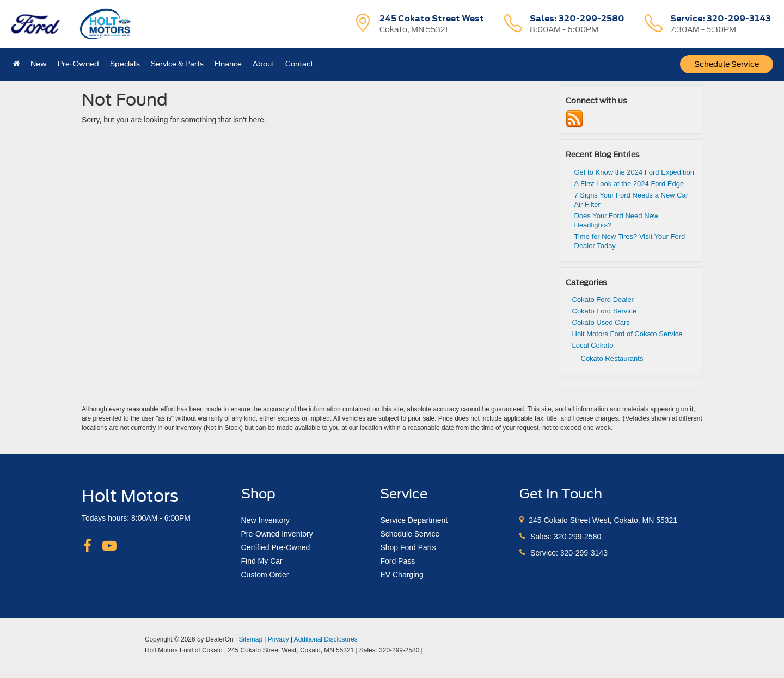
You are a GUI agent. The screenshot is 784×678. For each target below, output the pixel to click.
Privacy (278, 639)
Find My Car (262, 561)
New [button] (39, 64)
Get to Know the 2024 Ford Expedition (634, 172)
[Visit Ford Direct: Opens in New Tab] (428, 650)
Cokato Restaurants (612, 358)
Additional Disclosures (326, 639)
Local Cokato (593, 345)
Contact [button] (299, 64)
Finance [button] (228, 64)
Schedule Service (727, 64)
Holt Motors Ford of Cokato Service (627, 334)
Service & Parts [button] (177, 64)
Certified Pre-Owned (276, 547)
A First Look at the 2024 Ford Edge (629, 184)
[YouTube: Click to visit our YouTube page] (109, 546)
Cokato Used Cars (601, 322)
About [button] (264, 64)
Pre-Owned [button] (78, 64)
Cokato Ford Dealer (603, 300)
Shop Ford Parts (408, 547)
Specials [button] (125, 64)
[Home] (16, 64)
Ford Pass (397, 561)
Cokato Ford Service (605, 311)
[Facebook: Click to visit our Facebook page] (87, 546)
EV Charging (402, 575)
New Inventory (265, 520)
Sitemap (250, 639)
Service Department (414, 520)
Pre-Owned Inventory (277, 534)
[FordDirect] (109, 650)
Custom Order (265, 575)
